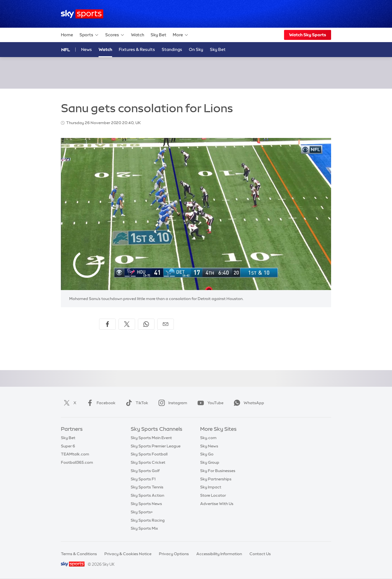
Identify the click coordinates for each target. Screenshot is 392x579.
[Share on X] (127, 324)
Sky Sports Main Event (151, 438)
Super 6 (68, 446)
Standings (172, 49)
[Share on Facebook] (107, 324)
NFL (66, 50)
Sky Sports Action (147, 495)
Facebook (100, 403)
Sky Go (207, 454)
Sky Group (210, 462)
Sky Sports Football (149, 454)
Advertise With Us (217, 504)
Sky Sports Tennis (147, 487)
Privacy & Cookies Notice (128, 554)
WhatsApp (248, 403)
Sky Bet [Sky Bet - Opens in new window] (218, 49)
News (87, 49)
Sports (89, 35)
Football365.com (77, 462)
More (181, 35)
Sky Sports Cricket (148, 462)
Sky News (209, 446)
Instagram (172, 403)
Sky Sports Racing (148, 520)
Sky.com (208, 438)
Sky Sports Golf (145, 471)
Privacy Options (174, 554)
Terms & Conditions (79, 554)
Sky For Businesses (218, 471)
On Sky (196, 49)
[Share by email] (166, 324)
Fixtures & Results (137, 49)
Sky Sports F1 (143, 479)
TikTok (136, 403)
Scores (115, 35)
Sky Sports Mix (144, 528)
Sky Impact (211, 487)
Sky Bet (158, 35)
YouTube (209, 403)
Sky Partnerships (216, 479)
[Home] (82, 14)
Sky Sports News (146, 504)
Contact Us (260, 554)
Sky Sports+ (142, 512)
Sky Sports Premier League (156, 446)
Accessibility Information (219, 554)
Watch (138, 35)
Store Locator (213, 495)
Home (67, 35)
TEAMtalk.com (75, 454)
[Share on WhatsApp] (146, 324)
